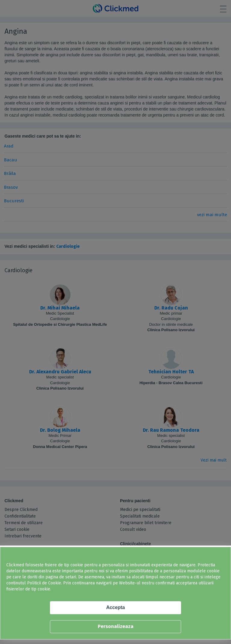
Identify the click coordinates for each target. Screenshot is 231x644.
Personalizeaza (116, 626)
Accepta (115, 607)
